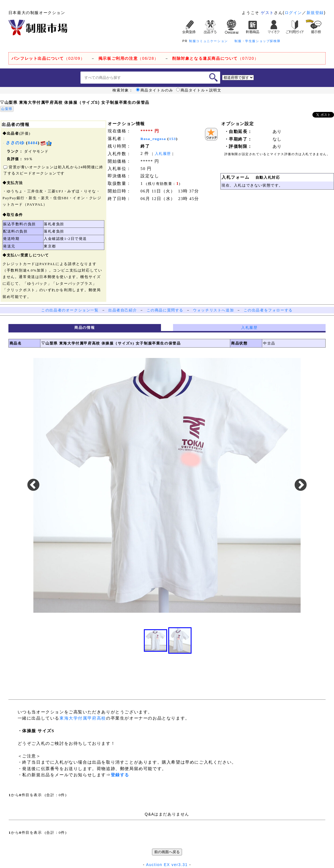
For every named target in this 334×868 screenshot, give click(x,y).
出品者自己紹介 (123, 310)
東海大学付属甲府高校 (83, 718)
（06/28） (129, 58)
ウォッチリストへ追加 (213, 310)
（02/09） (48, 58)
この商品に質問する (165, 310)
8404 (33, 143)
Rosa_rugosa (153, 139)
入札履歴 (163, 154)
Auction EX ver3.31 (167, 865)
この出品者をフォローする (268, 310)
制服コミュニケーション (209, 41)
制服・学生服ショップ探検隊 (257, 41)
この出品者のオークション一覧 (70, 310)
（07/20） (215, 58)
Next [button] (301, 485)
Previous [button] (33, 485)
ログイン (293, 13)
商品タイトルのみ (155, 90)
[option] (167, 485)
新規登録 (315, 13)
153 (173, 139)
